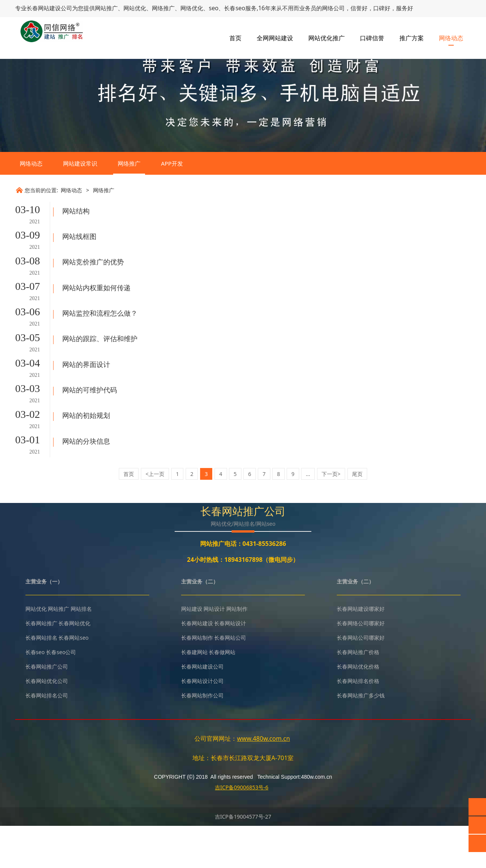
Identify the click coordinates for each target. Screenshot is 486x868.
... (308, 516)
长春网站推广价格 (358, 695)
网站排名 (81, 651)
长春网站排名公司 (47, 738)
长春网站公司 (230, 680)
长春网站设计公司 (202, 723)
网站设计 (214, 651)
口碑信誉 (372, 38)
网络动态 (451, 38)
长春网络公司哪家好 (361, 666)
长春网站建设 (42, 8)
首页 (235, 38)
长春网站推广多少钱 (361, 738)
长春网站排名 (41, 680)
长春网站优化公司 (47, 723)
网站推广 (58, 651)
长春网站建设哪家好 (361, 651)
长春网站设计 (230, 666)
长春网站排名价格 (358, 723)
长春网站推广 (41, 666)
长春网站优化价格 (358, 709)
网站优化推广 (327, 38)
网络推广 (129, 222)
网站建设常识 (80, 222)
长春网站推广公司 (47, 709)
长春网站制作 (197, 680)
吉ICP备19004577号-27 (243, 859)
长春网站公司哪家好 (361, 680)
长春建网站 (194, 695)
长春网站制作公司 (202, 738)
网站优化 (36, 651)
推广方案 (412, 38)
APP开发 (172, 222)
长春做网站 (222, 695)
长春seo (35, 695)
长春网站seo (73, 680)
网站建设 (192, 651)
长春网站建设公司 (202, 709)
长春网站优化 (74, 666)
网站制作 (237, 651)
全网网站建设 (275, 38)
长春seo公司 (61, 695)
